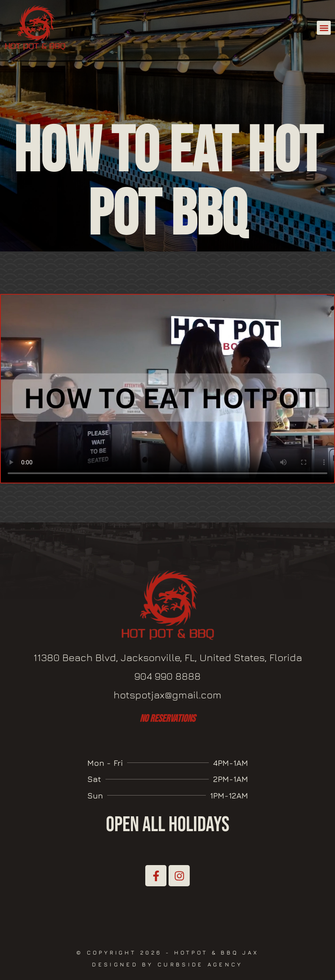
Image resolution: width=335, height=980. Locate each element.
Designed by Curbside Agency (167, 964)
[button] (324, 28)
